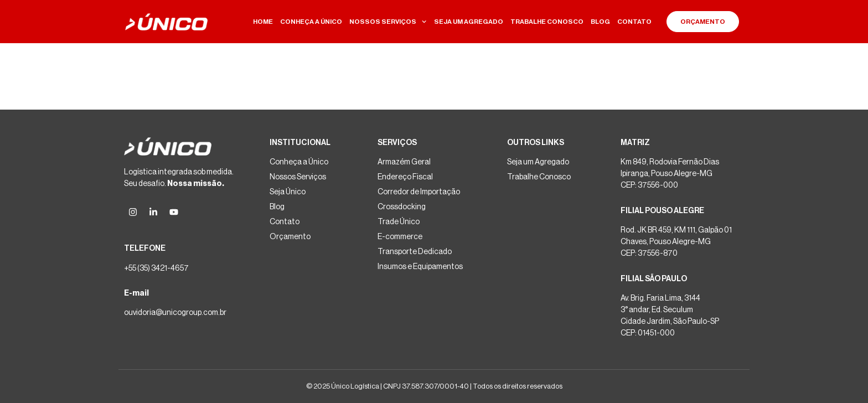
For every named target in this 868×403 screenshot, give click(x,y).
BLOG (600, 22)
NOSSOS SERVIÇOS (388, 22)
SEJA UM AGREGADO (469, 22)
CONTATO (634, 22)
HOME (263, 22)
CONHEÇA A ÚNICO (311, 22)
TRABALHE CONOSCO (547, 22)
